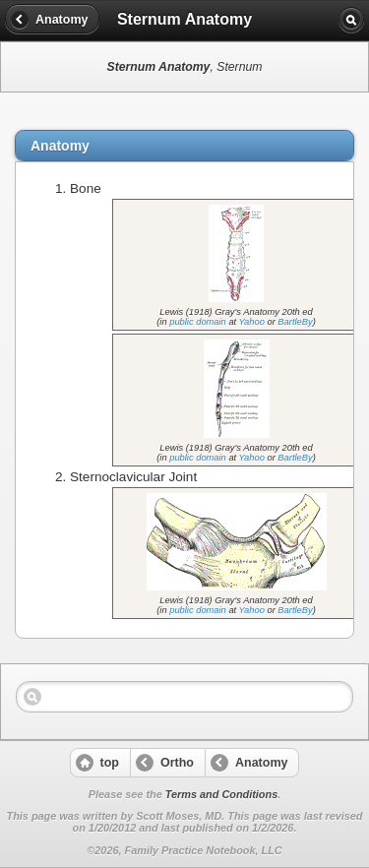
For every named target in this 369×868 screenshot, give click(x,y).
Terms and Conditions (221, 794)
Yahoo (252, 322)
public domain (198, 322)
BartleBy (295, 322)
